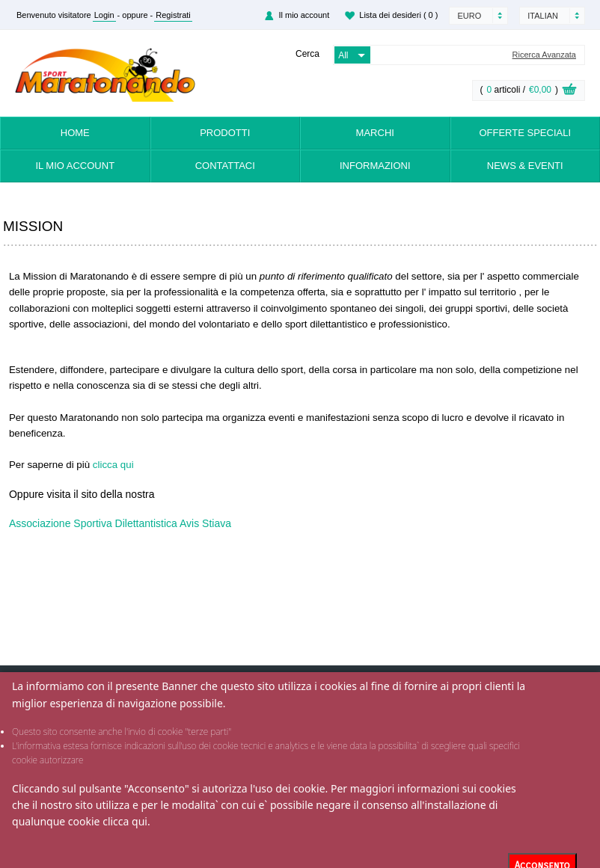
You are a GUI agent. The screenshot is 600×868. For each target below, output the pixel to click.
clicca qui (125, 821)
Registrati (173, 15)
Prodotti (225, 133)
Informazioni (375, 166)
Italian (543, 16)
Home (75, 133)
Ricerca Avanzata (544, 55)
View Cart (569, 91)
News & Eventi (525, 166)
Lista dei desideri (398, 15)
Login (104, 15)
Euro (469, 16)
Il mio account (304, 15)
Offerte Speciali (525, 133)
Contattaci (225, 166)
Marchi (375, 133)
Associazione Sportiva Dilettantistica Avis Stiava (120, 523)
